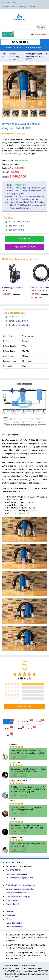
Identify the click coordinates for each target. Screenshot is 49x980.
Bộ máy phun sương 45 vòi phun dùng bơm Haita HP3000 (36, 57)
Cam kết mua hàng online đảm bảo (20, 889)
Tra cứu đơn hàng (19, 7)
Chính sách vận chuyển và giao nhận (21, 885)
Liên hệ (32, 7)
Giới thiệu (6, 7)
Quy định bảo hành (13, 904)
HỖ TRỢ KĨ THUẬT (34, 48)
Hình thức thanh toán (14, 927)
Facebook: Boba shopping (16, 874)
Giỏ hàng (8, 34)
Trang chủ (4, 57)
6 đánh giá (20, 134)
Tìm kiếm (41, 27)
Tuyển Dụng (11, 915)
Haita (16, 164)
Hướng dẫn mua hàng (15, 923)
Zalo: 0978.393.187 (14, 870)
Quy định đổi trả (12, 900)
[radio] (15, 674)
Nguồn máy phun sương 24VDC (12, 289)
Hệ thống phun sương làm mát (14, 57)
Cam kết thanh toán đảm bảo (18, 893)
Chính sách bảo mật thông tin (18, 897)
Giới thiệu (10, 912)
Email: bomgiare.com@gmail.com (20, 878)
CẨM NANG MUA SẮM (12, 48)
